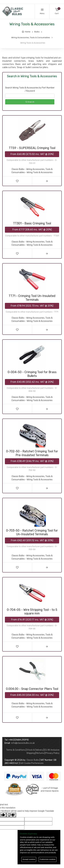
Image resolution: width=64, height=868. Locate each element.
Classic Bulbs (33, 760)
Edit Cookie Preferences (32, 763)
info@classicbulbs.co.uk (23, 743)
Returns (40, 753)
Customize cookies (48, 859)
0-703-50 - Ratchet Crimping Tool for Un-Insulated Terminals (32, 532)
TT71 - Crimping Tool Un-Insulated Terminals (32, 298)
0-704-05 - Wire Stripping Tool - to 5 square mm (32, 612)
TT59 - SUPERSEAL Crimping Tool (32, 148)
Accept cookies (29, 859)
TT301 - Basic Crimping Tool (32, 223)
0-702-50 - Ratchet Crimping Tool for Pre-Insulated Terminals (32, 453)
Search (30, 102)
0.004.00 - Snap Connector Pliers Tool (32, 689)
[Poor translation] (11, 815)
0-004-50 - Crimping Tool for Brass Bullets (32, 374)
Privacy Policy (52, 753)
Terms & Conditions (16, 750)
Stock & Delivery (35, 750)
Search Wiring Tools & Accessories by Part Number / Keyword (30, 89)
